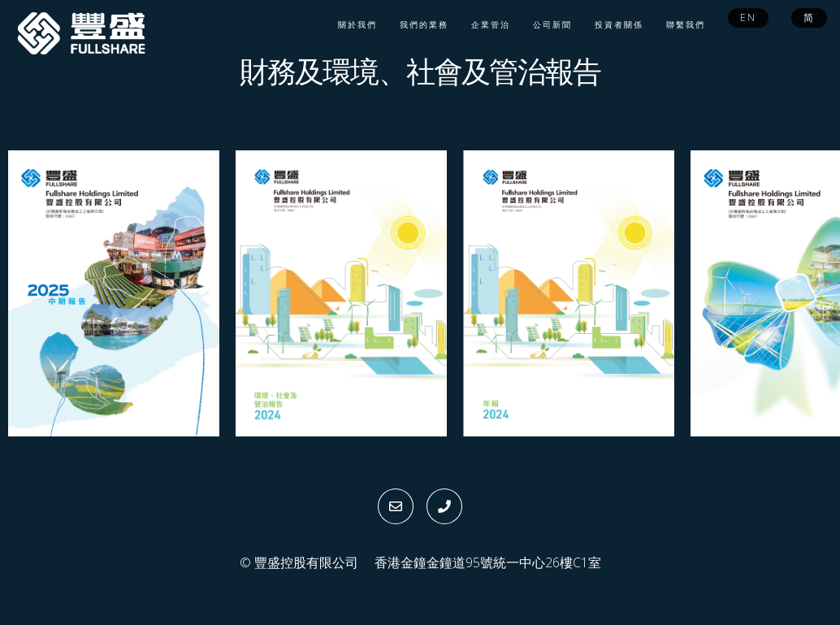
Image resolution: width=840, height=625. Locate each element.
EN (748, 17)
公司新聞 (552, 24)
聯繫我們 (686, 24)
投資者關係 (619, 24)
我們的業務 (424, 24)
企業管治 (491, 24)
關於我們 (357, 24)
